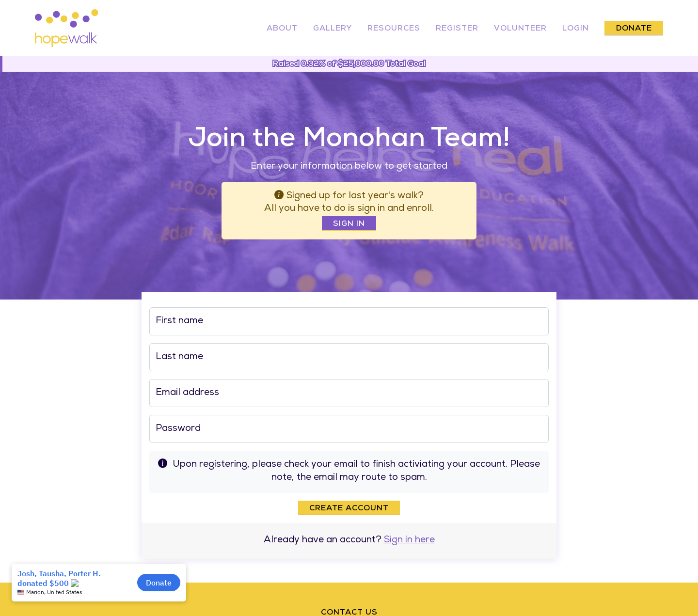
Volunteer (520, 29)
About (282, 29)
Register (457, 29)
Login (576, 29)
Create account (349, 509)
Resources (394, 29)
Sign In (349, 224)
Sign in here (409, 541)
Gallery (333, 29)
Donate (634, 29)
